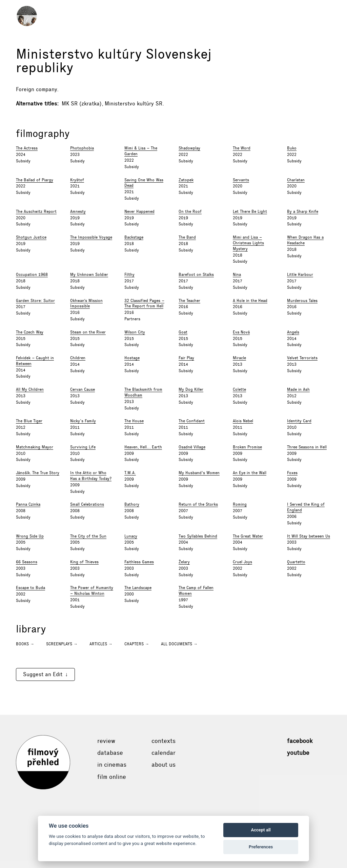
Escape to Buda (30, 588)
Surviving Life (83, 447)
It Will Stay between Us (309, 536)
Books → (25, 644)
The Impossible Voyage (91, 237)
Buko (292, 148)
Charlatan (296, 180)
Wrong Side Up (30, 536)
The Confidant (192, 421)
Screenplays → (62, 644)
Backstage (134, 237)
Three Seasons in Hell (307, 447)
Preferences (261, 847)
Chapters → (137, 644)
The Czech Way (30, 332)
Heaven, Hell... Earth (143, 447)
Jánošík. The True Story (38, 473)
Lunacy (131, 536)
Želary (184, 562)
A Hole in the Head (250, 301)
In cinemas (112, 765)
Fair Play (186, 358)
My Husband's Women (199, 473)
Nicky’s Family (83, 421)
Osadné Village (192, 447)
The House (134, 421)
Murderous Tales (302, 301)
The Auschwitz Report (36, 211)
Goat (183, 332)
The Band (187, 237)
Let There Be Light (250, 211)
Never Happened (139, 211)
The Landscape (138, 588)
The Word (242, 148)
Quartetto (296, 562)
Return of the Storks (198, 504)
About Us (164, 765)
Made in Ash (298, 389)
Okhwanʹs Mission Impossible (86, 304)
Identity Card (299, 421)
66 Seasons (27, 562)
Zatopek (186, 180)
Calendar (164, 753)
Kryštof (77, 180)
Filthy (129, 275)
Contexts (164, 741)
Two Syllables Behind (198, 536)
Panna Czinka (28, 504)
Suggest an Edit (43, 674)
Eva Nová (241, 332)
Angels (293, 332)
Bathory (132, 504)
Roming (240, 504)
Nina (237, 275)
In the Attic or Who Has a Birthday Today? (91, 476)
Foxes (292, 473)
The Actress (27, 148)
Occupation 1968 (32, 275)
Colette (239, 389)
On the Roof (190, 211)
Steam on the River (88, 332)
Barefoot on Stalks (196, 275)
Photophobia (82, 148)
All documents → (179, 644)
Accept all (261, 830)
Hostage (132, 358)
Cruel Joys (242, 562)
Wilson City (135, 332)
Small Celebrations (87, 504)
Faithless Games (139, 562)
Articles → (101, 644)
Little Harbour (300, 275)
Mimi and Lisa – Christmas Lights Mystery (248, 243)
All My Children (30, 389)
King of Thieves (84, 562)
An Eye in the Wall (250, 473)
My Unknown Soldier (89, 275)
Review (106, 741)
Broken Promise (247, 447)
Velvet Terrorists (302, 358)
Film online (112, 777)
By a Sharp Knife (303, 211)
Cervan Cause (83, 389)
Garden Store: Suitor (35, 301)
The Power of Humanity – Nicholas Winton (92, 591)
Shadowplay (189, 148)
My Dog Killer (191, 389)
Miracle (239, 358)
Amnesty (78, 211)
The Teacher (189, 301)
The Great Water (248, 536)
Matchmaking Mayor (35, 447)
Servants (241, 180)
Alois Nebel (243, 421)
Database (110, 753)
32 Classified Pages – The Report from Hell (144, 304)
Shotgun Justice (31, 237)
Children (78, 358)
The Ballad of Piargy (35, 180)
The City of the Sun (88, 536)
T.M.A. (130, 473)
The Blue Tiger (29, 421)
